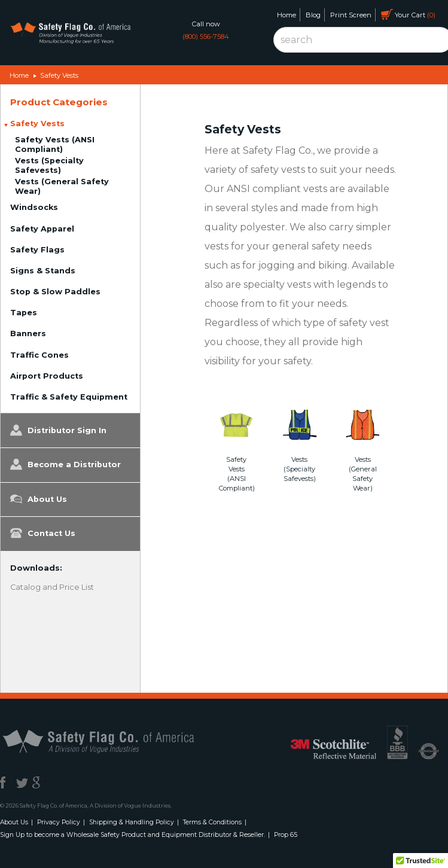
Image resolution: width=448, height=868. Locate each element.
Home (287, 15)
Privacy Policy (59, 822)
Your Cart (408, 14)
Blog (313, 15)
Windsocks (34, 207)
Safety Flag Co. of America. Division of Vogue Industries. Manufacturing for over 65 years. (70, 34)
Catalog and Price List (52, 587)
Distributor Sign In (58, 430)
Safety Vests (59, 75)
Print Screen (351, 15)
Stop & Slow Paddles (55, 292)
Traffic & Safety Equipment (69, 397)
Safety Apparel (42, 229)
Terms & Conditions (212, 822)
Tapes (24, 313)
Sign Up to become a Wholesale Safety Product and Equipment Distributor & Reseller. (132, 835)
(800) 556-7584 (206, 36)
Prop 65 (286, 835)
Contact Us (43, 533)
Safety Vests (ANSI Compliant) (55, 144)
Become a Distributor (65, 464)
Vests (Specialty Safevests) (49, 165)
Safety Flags (37, 250)
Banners (28, 334)
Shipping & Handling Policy (132, 822)
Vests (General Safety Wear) (62, 186)
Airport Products (47, 376)
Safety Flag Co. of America (112, 741)
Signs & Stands (43, 271)
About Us (39, 499)
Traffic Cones (39, 355)
